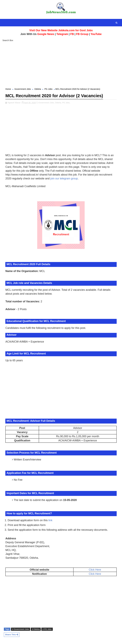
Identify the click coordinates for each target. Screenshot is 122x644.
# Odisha (36, 629)
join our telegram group (64, 178)
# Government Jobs (21, 629)
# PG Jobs (47, 629)
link (50, 520)
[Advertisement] (61, 65)
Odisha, (58, 102)
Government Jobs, (47, 102)
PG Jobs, (66, 102)
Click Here (95, 569)
